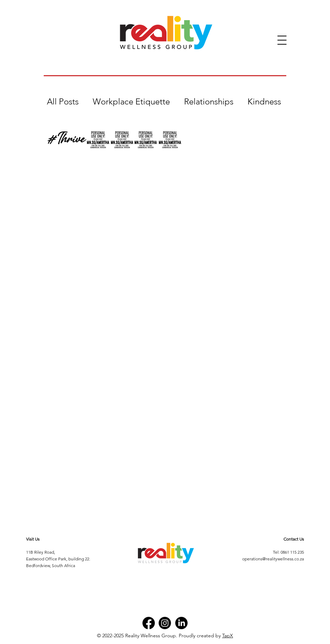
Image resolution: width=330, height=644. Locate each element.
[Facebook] (149, 623)
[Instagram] (165, 623)
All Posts (63, 101)
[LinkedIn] (181, 623)
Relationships (209, 101)
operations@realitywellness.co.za (273, 559)
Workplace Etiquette (131, 101)
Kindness (264, 101)
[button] (282, 40)
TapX (228, 636)
